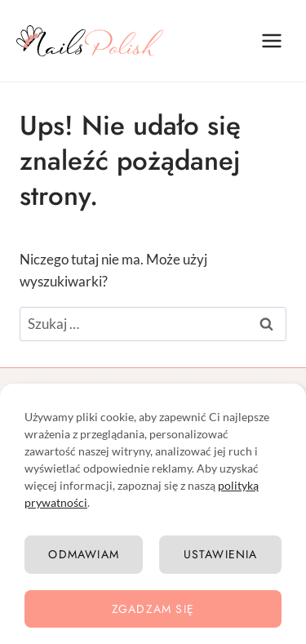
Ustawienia (221, 554)
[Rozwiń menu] (271, 40)
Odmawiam (84, 554)
